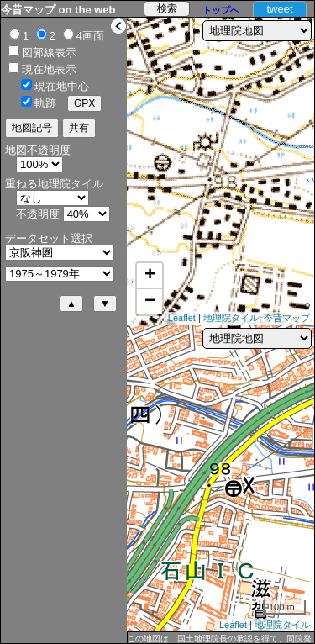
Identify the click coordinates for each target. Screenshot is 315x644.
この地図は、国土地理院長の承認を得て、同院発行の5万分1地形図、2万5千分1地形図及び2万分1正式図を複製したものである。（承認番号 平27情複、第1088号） (220, 639)
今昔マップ (287, 318)
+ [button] (150, 276)
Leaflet (182, 318)
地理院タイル (231, 318)
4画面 (90, 36)
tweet (279, 9)
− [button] (150, 302)
